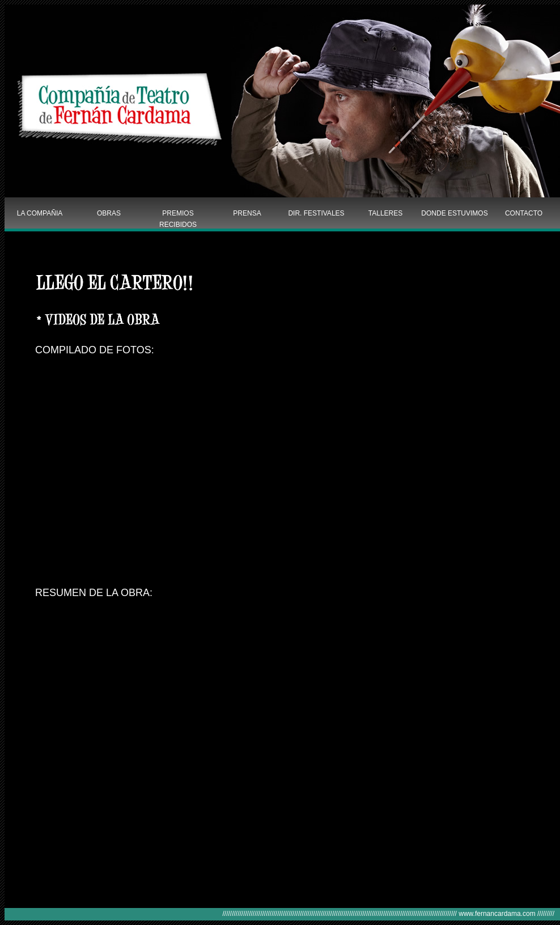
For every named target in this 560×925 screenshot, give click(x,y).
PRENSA (247, 213)
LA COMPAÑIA (40, 213)
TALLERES (385, 213)
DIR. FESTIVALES (316, 213)
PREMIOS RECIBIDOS (178, 218)
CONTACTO (524, 213)
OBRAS (109, 213)
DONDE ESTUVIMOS (454, 213)
